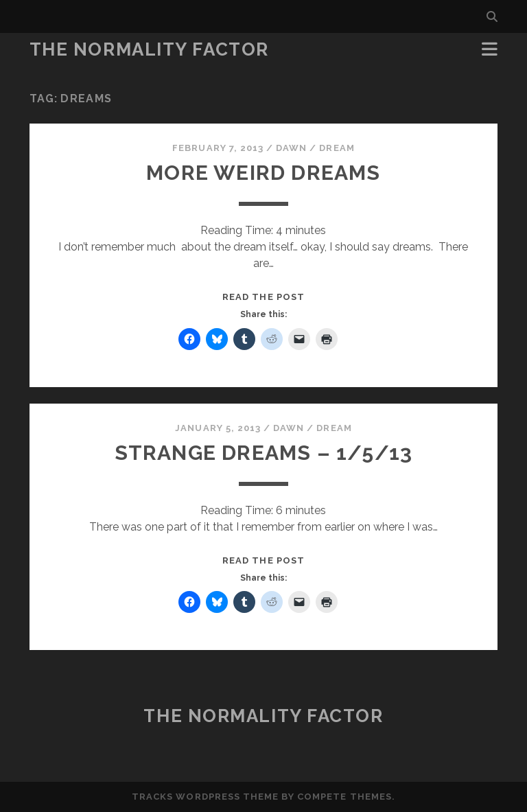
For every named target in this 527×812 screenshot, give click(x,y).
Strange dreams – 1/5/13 (264, 453)
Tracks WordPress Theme (205, 797)
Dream (337, 148)
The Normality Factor (149, 49)
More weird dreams (263, 173)
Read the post (263, 297)
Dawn (291, 148)
